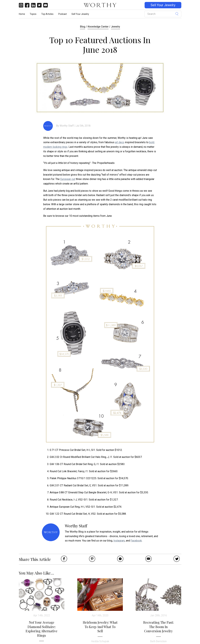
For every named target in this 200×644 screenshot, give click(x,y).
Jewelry (116, 27)
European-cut (68, 179)
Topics (33, 14)
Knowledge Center (98, 27)
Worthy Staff (67, 126)
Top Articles (47, 14)
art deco (120, 142)
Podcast (63, 14)
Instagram (119, 541)
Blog (83, 27)
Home (22, 14)
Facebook (136, 541)
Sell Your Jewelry (163, 5)
